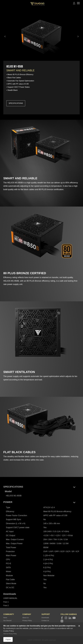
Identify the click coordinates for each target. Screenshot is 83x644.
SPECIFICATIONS (16, 103)
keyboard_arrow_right (78, 36)
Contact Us (45, 621)
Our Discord (7, 621)
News (5, 618)
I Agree (8, 639)
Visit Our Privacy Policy (10, 634)
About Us (26, 618)
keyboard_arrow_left (5, 36)
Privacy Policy (27, 621)
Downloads (45, 618)
